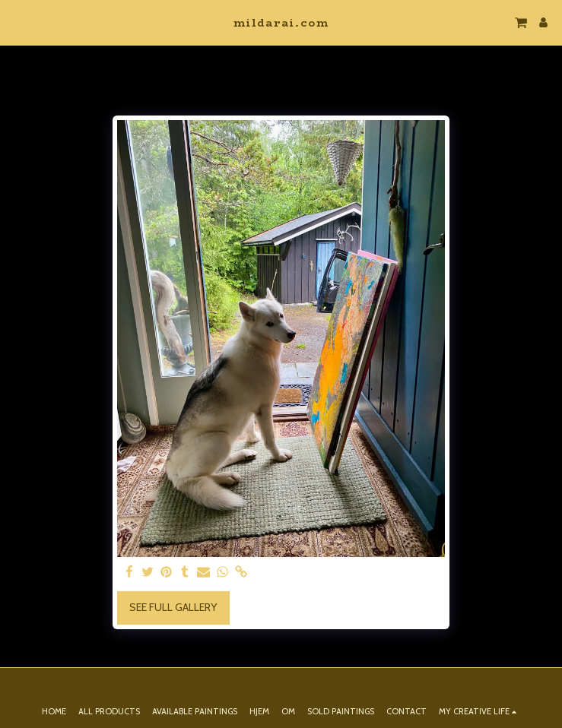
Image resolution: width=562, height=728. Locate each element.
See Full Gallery (173, 607)
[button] (17, 22)
